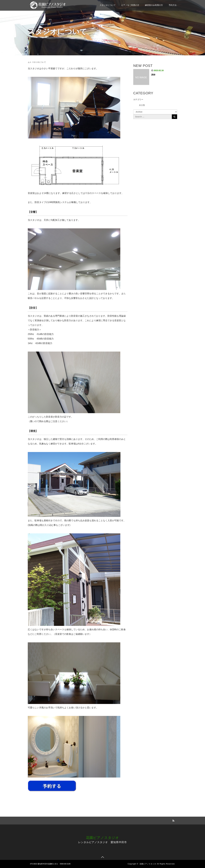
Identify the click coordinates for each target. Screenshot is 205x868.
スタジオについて (108, 5)
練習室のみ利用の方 (154, 5)
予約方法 (173, 5)
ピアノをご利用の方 (130, 5)
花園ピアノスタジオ (102, 838)
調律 (153, 75)
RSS (173, 820)
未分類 (142, 105)
